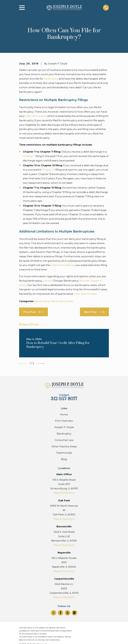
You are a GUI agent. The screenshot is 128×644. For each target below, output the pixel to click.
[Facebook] (60, 613)
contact (48, 281)
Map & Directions (64, 493)
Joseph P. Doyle (64, 427)
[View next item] (40, 363)
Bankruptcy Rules (62, 301)
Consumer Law (64, 440)
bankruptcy (51, 79)
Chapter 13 (48, 170)
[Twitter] (53, 613)
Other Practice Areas (64, 446)
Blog (64, 459)
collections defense (63, 265)
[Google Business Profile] (74, 613)
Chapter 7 (29, 156)
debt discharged (36, 116)
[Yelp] (68, 613)
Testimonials (64, 453)
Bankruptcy (42, 301)
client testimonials (85, 294)
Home (64, 414)
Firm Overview (64, 421)
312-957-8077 (64, 399)
